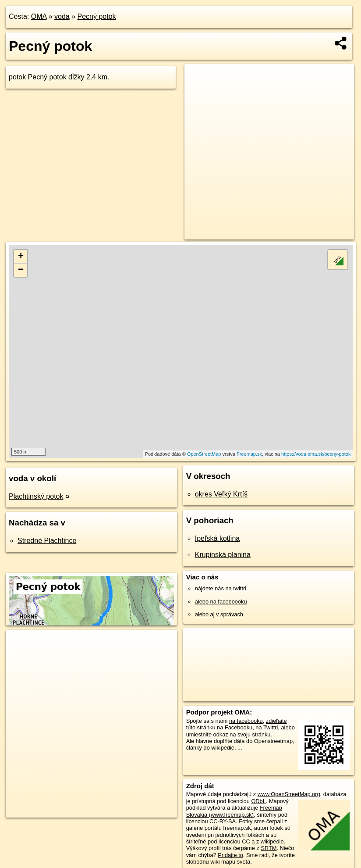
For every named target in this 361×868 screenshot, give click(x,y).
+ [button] (21, 257)
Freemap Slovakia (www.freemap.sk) (234, 811)
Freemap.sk (249, 454)
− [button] (21, 270)
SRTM (269, 848)
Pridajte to (230, 855)
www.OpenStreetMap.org (289, 794)
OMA (39, 16)
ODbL (258, 801)
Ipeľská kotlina (218, 538)
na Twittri (267, 727)
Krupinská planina (223, 555)
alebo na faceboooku (221, 602)
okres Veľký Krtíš (221, 494)
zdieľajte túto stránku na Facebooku (237, 724)
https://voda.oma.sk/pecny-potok (316, 454)
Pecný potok (97, 16)
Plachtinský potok (36, 496)
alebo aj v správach (219, 614)
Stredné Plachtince (47, 541)
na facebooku (246, 721)
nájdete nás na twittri (221, 588)
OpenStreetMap (204, 454)
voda (62, 16)
